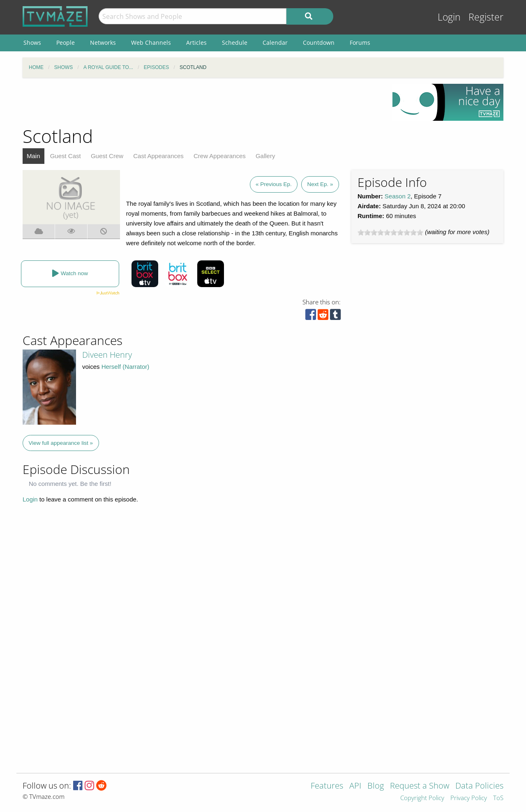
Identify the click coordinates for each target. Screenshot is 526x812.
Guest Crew (107, 156)
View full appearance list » (61, 443)
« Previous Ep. (274, 184)
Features (327, 786)
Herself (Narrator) (126, 367)
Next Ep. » (320, 184)
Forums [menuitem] (360, 43)
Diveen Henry (107, 355)
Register (486, 17)
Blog (376, 786)
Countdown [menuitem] (319, 43)
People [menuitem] (66, 43)
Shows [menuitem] (32, 43)
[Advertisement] (201, 102)
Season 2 (398, 196)
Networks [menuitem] (103, 43)
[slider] (390, 232)
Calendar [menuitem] (275, 43)
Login (449, 17)
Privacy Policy (469, 798)
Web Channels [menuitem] (151, 43)
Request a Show (420, 786)
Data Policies (479, 786)
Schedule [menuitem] (235, 43)
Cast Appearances (158, 156)
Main (33, 156)
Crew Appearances (220, 156)
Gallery (265, 156)
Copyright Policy (422, 798)
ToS (498, 798)
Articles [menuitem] (196, 43)
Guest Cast (66, 156)
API (355, 786)
